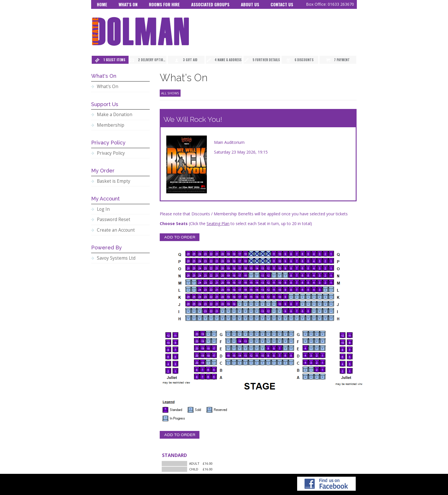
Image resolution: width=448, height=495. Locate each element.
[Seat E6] (285, 348)
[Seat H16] (245, 318)
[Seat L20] (223, 289)
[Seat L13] (263, 289)
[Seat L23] (205, 289)
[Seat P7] (297, 261)
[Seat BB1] (175, 371)
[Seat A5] (214, 377)
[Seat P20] (223, 261)
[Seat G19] (203, 334)
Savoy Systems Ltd (116, 258)
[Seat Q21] (217, 254)
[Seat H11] (274, 318)
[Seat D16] (228, 355)
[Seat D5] (291, 355)
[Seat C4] (305, 362)
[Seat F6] (285, 341)
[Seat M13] (263, 282)
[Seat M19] (228, 282)
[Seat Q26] (188, 254)
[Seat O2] (325, 268)
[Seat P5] (308, 261)
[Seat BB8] (168, 349)
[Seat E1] (323, 348)
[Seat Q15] (251, 254)
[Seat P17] (240, 261)
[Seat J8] (291, 304)
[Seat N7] (297, 275)
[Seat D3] (311, 355)
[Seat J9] (285, 304)
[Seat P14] (257, 261)
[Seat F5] (291, 341)
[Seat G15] (234, 334)
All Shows (170, 93)
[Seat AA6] (343, 357)
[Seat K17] (240, 297)
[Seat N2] (325, 275)
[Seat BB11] (175, 335)
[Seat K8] (291, 297)
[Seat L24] (200, 289)
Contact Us (282, 4)
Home (102, 4)
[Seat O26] (188, 268)
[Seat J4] (314, 304)
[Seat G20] (197, 334)
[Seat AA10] (343, 342)
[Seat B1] (323, 369)
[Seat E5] (291, 348)
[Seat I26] (188, 311)
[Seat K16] (245, 297)
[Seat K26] (188, 297)
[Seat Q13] (263, 254)
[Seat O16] (245, 268)
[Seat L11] (274, 289)
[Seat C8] (274, 362)
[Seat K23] (205, 297)
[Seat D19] (203, 355)
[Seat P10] (280, 261)
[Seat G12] (251, 334)
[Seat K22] (211, 297)
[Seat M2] (325, 282)
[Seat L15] (251, 289)
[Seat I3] (320, 311)
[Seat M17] (240, 282)
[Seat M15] (251, 282)
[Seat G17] (214, 334)
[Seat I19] (228, 311)
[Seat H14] (257, 318)
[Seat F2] (317, 341)
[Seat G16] (228, 334)
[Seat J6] (303, 304)
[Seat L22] (211, 289)
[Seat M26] (188, 282)
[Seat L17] (240, 289)
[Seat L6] (303, 289)
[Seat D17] (214, 355)
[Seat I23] (205, 311)
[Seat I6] (303, 311)
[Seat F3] (311, 341)
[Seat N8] (291, 275)
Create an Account (116, 230)
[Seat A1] (323, 377)
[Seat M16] (245, 282)
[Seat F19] (203, 341)
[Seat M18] (234, 282)
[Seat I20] (223, 311)
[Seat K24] (200, 297)
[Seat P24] (200, 261)
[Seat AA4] (343, 364)
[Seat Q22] (211, 254)
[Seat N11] (274, 275)
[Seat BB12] (168, 335)
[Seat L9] (285, 289)
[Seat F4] (305, 341)
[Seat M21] (217, 282)
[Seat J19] (228, 304)
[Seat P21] (217, 261)
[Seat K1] (331, 297)
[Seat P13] (263, 261)
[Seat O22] (211, 268)
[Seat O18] (234, 268)
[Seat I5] (308, 311)
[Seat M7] (297, 282)
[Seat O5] (308, 268)
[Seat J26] (188, 304)
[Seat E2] (317, 348)
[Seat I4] (314, 311)
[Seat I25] (194, 311)
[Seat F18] (208, 341)
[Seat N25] (194, 275)
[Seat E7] (280, 348)
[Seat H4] (314, 318)
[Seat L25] (194, 289)
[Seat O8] (291, 268)
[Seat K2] (325, 297)
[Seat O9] (285, 268)
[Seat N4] (314, 275)
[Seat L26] (188, 289)
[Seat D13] (245, 355)
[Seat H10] (280, 318)
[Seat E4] (305, 348)
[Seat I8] (291, 311)
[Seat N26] (188, 275)
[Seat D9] (268, 355)
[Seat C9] (268, 362)
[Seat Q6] (303, 254)
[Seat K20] (223, 297)
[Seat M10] (280, 282)
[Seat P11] (274, 261)
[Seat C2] (317, 362)
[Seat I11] (274, 311)
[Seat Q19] (228, 254)
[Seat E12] (251, 348)
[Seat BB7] (175, 349)
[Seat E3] (311, 348)
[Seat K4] (314, 297)
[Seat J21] (217, 304)
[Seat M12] (268, 282)
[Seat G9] (268, 334)
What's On (128, 4)
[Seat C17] (214, 362)
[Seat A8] (197, 377)
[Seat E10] (263, 348)
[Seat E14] (240, 348)
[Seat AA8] (343, 349)
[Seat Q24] (200, 254)
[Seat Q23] (205, 254)
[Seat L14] (257, 289)
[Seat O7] (297, 268)
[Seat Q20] (223, 254)
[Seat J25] (194, 304)
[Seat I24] (200, 311)
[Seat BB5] (175, 357)
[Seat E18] (208, 348)
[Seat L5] (308, 289)
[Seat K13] (263, 297)
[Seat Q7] (297, 254)
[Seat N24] (200, 275)
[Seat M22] (211, 282)
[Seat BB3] (175, 364)
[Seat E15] (234, 348)
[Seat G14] (240, 334)
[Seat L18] (234, 289)
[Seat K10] (280, 297)
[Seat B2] (317, 369)
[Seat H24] (200, 318)
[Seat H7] (297, 318)
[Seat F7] (280, 341)
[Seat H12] (268, 318)
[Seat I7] (297, 311)
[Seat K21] (217, 297)
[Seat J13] (263, 304)
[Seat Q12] (268, 254)
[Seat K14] (257, 297)
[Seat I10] (280, 311)
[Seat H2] (325, 318)
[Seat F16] (228, 341)
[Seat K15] (251, 297)
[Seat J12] (268, 304)
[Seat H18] (234, 318)
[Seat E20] (197, 348)
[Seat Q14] (257, 254)
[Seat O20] (223, 268)
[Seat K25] (194, 297)
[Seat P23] (205, 261)
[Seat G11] (257, 334)
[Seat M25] (194, 282)
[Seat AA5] (350, 357)
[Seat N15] (251, 275)
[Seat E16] (228, 348)
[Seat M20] (223, 282)
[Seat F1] (323, 341)
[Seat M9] (285, 282)
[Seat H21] (217, 318)
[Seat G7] (280, 334)
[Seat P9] (285, 261)
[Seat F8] (274, 341)
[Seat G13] (245, 334)
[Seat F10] (263, 341)
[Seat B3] (311, 369)
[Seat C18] (208, 362)
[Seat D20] (197, 355)
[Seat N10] (280, 275)
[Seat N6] (303, 275)
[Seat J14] (257, 304)
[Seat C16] (228, 362)
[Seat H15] (251, 318)
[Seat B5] (214, 369)
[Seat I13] (263, 311)
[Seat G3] (311, 334)
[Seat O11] (274, 268)
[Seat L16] (245, 289)
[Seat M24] (200, 282)
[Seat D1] (323, 355)
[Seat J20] (223, 304)
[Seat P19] (228, 261)
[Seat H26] (188, 318)
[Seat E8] (274, 348)
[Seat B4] (305, 369)
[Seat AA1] (350, 371)
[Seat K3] (320, 297)
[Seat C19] (203, 362)
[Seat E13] (245, 348)
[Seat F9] (268, 341)
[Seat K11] (274, 297)
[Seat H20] (223, 318)
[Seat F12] (251, 341)
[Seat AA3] (350, 364)
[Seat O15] (251, 268)
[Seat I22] (211, 311)
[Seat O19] (228, 268)
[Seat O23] (205, 268)
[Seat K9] (285, 297)
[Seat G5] (291, 334)
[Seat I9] (285, 311)
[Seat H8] (291, 318)
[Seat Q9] (285, 254)
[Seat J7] (297, 304)
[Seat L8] (291, 289)
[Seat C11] (257, 362)
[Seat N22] (211, 275)
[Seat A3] (311, 377)
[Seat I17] (240, 311)
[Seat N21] (217, 275)
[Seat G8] (274, 334)
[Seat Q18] (234, 254)
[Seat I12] (268, 311)
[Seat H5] (308, 318)
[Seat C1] (323, 362)
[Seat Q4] (314, 254)
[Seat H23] (205, 318)
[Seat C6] (285, 362)
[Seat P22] (211, 261)
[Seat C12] (251, 362)
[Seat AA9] (350, 342)
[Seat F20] (197, 341)
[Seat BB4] (168, 364)
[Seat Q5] (308, 254)
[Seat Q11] (274, 254)
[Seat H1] (331, 318)
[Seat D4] (305, 355)
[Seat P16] (245, 261)
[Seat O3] (320, 268)
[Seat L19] (228, 289)
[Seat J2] (325, 304)
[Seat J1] (331, 304)
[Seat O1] (331, 268)
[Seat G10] (263, 334)
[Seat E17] (214, 348)
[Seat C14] (240, 362)
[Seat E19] (203, 348)
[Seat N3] (320, 275)
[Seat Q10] (280, 254)
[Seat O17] (240, 268)
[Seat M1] (331, 282)
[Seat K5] (308, 297)
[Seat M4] (314, 282)
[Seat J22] (211, 304)
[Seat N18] (234, 275)
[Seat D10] (263, 355)
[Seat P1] (331, 261)
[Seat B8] (197, 369)
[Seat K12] (268, 297)
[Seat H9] (285, 318)
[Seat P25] (194, 261)
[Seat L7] (297, 289)
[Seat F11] (257, 341)
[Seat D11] (257, 355)
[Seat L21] (217, 289)
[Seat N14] (257, 275)
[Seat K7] (297, 297)
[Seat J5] (308, 304)
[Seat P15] (251, 261)
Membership (111, 125)
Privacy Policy (111, 153)
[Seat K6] (303, 297)
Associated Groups (210, 4)
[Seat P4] (314, 261)
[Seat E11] (257, 348)
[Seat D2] (317, 355)
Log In (103, 209)
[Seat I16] (245, 311)
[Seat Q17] (240, 254)
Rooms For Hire (164, 4)
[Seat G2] (317, 334)
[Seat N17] (240, 275)
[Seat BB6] (168, 357)
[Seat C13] (245, 362)
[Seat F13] (245, 341)
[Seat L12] (268, 289)
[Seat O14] (257, 268)
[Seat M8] (291, 282)
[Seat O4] (314, 268)
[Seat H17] (240, 318)
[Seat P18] (234, 261)
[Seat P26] (188, 261)
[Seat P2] (325, 261)
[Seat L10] (280, 289)
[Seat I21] (217, 311)
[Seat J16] (245, 304)
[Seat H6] (303, 318)
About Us (250, 4)
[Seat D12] (251, 355)
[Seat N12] (268, 275)
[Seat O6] (303, 268)
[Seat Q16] (245, 254)
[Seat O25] (194, 268)
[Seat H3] (320, 318)
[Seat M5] (308, 282)
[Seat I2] (325, 311)
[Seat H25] (194, 318)
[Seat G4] (305, 334)
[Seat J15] (251, 304)
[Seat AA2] (343, 371)
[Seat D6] (285, 355)
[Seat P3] (320, 261)
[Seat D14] (240, 355)
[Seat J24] (200, 304)
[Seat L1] (331, 289)
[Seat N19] (228, 275)
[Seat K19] (228, 297)
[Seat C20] (197, 362)
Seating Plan (218, 223)
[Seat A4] (305, 377)
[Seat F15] (234, 341)
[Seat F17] (214, 341)
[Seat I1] (331, 311)
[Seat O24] (200, 268)
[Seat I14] (257, 311)
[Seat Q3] (320, 254)
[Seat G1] (323, 334)
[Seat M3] (320, 282)
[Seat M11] (274, 282)
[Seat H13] (263, 318)
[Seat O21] (217, 268)
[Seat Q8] (291, 254)
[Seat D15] (234, 355)
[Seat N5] (308, 275)
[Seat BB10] (168, 342)
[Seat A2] (317, 377)
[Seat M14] (257, 282)
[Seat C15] (234, 362)
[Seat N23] (205, 275)
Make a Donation (115, 115)
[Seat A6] (208, 377)
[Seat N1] (331, 275)
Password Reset (114, 219)
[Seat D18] (208, 355)
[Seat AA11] (350, 335)
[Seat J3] (320, 304)
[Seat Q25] (194, 254)
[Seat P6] (303, 261)
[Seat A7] (203, 377)
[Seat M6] (303, 282)
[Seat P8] (291, 261)
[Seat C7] (280, 362)
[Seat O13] (263, 268)
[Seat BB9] (175, 342)
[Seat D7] (280, 355)
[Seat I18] (234, 311)
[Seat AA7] (350, 349)
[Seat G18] (208, 334)
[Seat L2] (325, 289)
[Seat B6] (208, 369)
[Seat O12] (268, 268)
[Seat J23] (205, 304)
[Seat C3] (311, 362)
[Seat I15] (251, 311)
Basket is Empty (114, 181)
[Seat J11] (274, 304)
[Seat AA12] (343, 335)
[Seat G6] (285, 334)
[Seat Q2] (325, 254)
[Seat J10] (280, 304)
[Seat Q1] (331, 254)
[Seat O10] (280, 268)
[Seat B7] (203, 369)
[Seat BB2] (168, 371)
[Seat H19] (228, 318)
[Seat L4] (314, 289)
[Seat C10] (263, 362)
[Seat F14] (240, 341)
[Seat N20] (223, 275)
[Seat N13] (263, 275)
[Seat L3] (320, 289)
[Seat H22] (211, 318)
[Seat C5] (291, 362)
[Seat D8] (274, 355)
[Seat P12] (268, 261)
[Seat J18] (234, 304)
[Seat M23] (205, 282)
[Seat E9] (268, 348)
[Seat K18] (234, 297)
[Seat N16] (245, 275)
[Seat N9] (285, 275)
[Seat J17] (240, 304)
